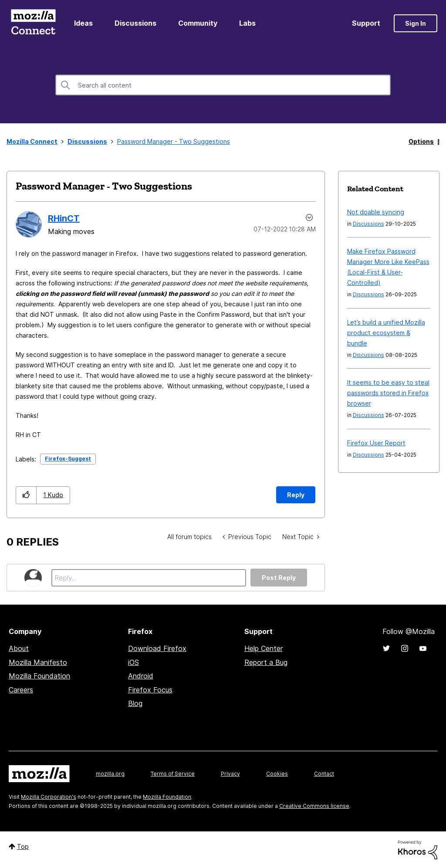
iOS (133, 662)
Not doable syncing (376, 212)
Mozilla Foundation (39, 676)
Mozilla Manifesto (38, 662)
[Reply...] (149, 578)
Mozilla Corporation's (49, 797)
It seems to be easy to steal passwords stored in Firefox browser (388, 393)
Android (141, 676)
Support (366, 23)
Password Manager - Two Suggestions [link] (174, 141)
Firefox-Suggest (68, 459)
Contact (324, 774)
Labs (247, 23)
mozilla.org (110, 774)
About (19, 648)
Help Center (264, 648)
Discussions (135, 23)
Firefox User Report (376, 443)
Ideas (83, 23)
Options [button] (421, 141)
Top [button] (23, 846)
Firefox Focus (150, 690)
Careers (21, 690)
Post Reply (279, 578)
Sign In (416, 23)
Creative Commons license (314, 806)
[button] (26, 495)
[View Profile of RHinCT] (64, 218)
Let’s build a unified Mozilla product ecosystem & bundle (386, 333)
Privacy (230, 774)
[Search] (223, 85)
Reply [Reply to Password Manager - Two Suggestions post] (296, 495)
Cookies (277, 774)
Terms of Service (173, 774)
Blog (135, 703)
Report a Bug (266, 662)
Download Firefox (157, 648)
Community (198, 23)
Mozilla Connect (33, 23)
